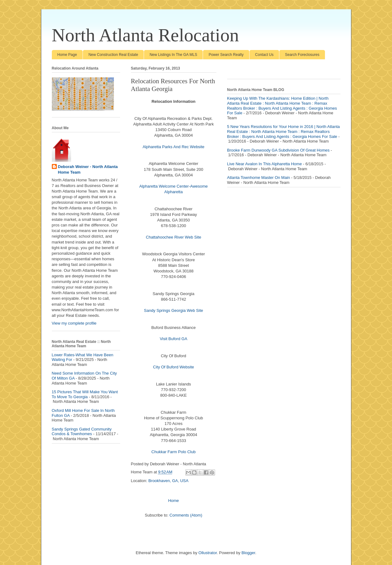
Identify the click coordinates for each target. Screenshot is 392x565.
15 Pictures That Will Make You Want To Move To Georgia (85, 394)
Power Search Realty (226, 55)
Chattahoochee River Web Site (173, 237)
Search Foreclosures (302, 55)
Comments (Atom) (186, 515)
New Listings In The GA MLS (173, 55)
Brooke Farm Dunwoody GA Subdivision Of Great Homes (278, 150)
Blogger (248, 553)
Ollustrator (207, 553)
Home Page (67, 55)
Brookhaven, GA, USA (168, 481)
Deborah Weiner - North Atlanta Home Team (88, 169)
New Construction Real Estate (113, 55)
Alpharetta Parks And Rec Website (173, 147)
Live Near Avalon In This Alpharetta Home (265, 164)
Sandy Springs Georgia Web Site (174, 310)
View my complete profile (74, 323)
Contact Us (264, 55)
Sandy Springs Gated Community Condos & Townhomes (82, 432)
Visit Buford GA (174, 339)
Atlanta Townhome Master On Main (259, 178)
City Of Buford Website (173, 367)
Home (174, 501)
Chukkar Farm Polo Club (173, 452)
